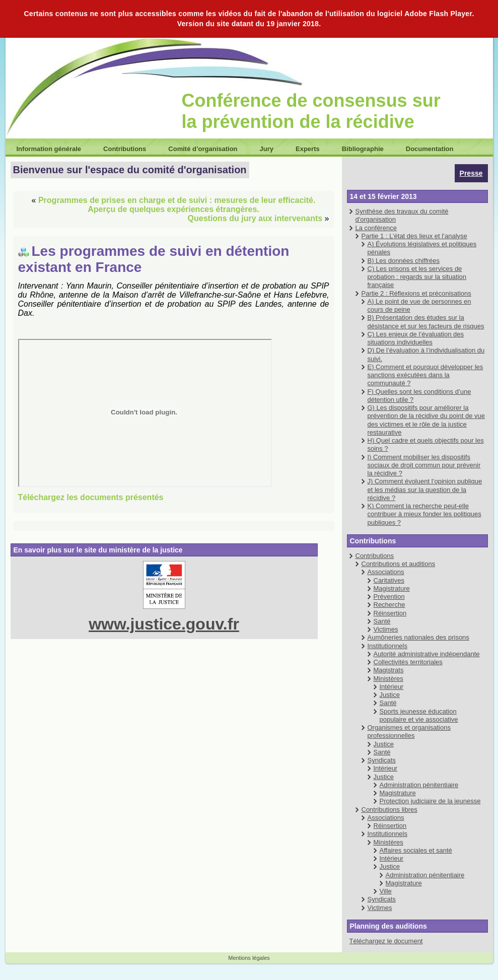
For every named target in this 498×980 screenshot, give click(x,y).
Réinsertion (390, 613)
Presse (471, 173)
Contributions (375, 556)
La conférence (376, 228)
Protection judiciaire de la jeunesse (430, 801)
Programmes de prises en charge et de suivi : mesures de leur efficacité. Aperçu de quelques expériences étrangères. (177, 205)
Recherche (389, 605)
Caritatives (389, 580)
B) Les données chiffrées (404, 261)
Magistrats (389, 670)
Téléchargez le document (386, 941)
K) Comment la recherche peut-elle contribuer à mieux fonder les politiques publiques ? (424, 514)
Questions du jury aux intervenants (255, 218)
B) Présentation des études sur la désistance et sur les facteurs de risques (426, 322)
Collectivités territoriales (408, 662)
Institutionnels (388, 646)
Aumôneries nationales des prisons (418, 637)
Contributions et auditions (399, 564)
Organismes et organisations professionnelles (409, 731)
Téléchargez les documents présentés (91, 497)
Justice (390, 695)
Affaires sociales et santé (416, 850)
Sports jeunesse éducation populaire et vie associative (419, 715)
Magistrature (392, 588)
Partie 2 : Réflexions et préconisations (416, 293)
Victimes (386, 629)
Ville (386, 891)
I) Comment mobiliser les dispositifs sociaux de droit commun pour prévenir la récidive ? (424, 465)
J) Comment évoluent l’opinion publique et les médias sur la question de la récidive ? (425, 489)
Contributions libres (389, 810)
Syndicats (382, 760)
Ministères (388, 679)
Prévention (389, 597)
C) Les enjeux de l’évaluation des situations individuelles (416, 338)
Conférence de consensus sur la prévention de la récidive (311, 111)
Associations (386, 572)
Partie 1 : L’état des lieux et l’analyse (414, 236)
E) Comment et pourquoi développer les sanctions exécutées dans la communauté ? (425, 375)
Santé (382, 621)
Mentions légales (249, 958)
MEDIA (145, 413)
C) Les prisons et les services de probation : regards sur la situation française (417, 277)
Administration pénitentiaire (419, 785)
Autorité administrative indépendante (427, 654)
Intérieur (392, 687)
